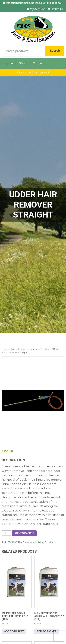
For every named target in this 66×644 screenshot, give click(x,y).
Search (55, 51)
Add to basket (24, 533)
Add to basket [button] (14, 631)
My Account (36, 9)
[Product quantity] (7, 533)
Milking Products (42, 349)
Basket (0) (55, 9)
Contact (38, 63)
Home (9, 63)
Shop (23, 63)
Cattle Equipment (21, 349)
